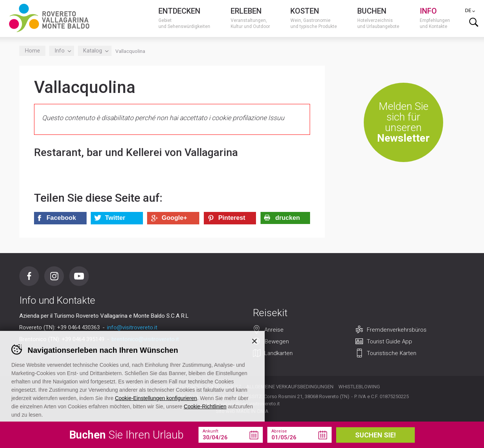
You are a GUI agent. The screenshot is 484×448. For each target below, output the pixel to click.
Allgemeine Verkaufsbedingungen (290, 387)
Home (33, 51)
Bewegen (277, 341)
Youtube (79, 276)
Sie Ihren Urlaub (126, 435)
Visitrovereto (49, 18)
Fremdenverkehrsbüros (397, 330)
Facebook (29, 276)
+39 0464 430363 (78, 328)
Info (61, 51)
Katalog (95, 51)
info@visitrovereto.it (132, 328)
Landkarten (278, 353)
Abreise (279, 431)
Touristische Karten (392, 353)
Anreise (274, 330)
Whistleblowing (359, 387)
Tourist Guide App (389, 341)
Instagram (54, 276)
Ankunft (210, 431)
